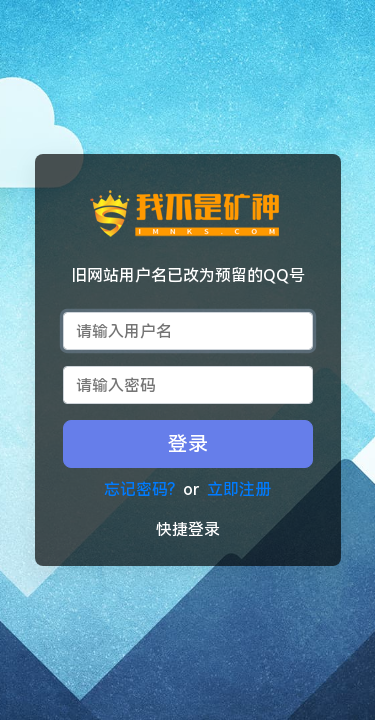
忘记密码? (139, 489)
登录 (188, 444)
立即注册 (239, 489)
